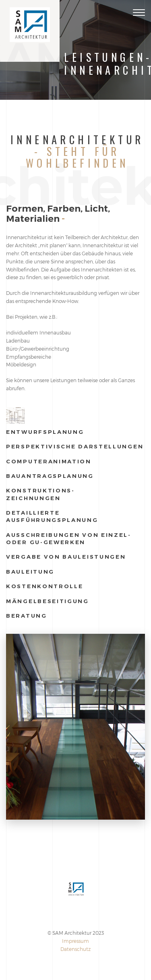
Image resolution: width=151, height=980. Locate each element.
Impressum (75, 941)
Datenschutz (75, 949)
